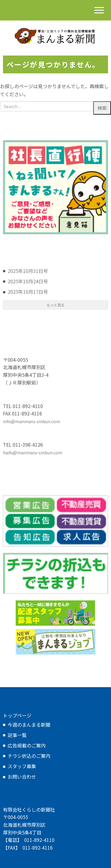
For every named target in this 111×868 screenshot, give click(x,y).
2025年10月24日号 (28, 281)
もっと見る (56, 305)
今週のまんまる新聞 (29, 725)
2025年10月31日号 (28, 271)
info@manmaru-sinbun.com (32, 421)
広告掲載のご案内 (27, 745)
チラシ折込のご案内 (29, 756)
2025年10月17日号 (28, 292)
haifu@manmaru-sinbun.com (33, 453)
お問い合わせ (22, 777)
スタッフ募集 (22, 766)
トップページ (17, 715)
